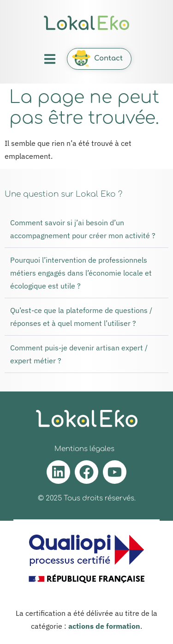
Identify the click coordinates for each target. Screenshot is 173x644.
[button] (50, 59)
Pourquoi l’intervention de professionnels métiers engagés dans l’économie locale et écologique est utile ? (81, 273)
